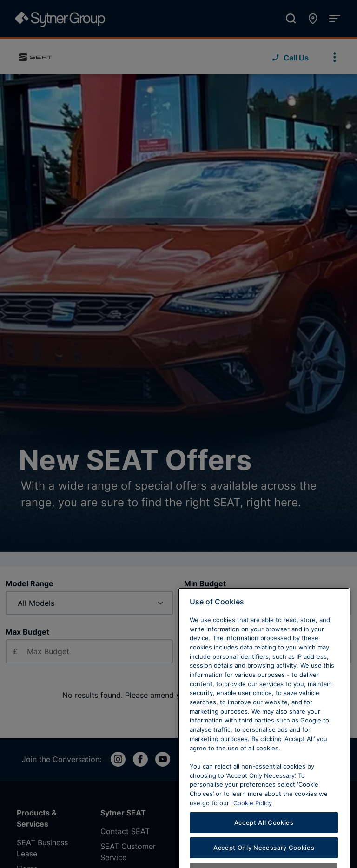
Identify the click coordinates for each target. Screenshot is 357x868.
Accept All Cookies (264, 845)
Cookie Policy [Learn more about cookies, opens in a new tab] (253, 825)
